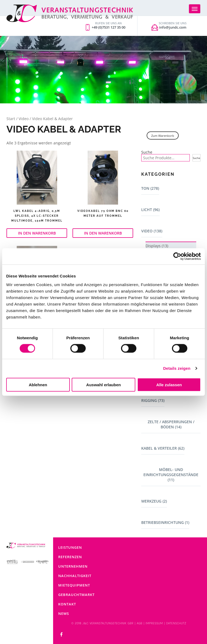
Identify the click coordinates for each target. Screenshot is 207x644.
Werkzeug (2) (154, 501)
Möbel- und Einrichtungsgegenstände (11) (171, 475)
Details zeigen (177, 368)
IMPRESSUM (154, 623)
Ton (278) (150, 188)
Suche (147, 152)
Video (24, 119)
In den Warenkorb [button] (37, 233)
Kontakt (67, 604)
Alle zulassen (169, 384)
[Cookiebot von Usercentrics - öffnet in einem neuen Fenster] (177, 256)
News (64, 614)
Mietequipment (74, 585)
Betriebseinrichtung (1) (165, 522)
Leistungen (70, 547)
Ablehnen (38, 384)
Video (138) (152, 231)
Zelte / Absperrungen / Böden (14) (171, 424)
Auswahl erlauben (103, 384)
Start (11, 119)
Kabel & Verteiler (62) (163, 448)
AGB (139, 623)
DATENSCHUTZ (176, 623)
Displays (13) (157, 246)
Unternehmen (73, 566)
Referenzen (70, 557)
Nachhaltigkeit (75, 576)
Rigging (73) (153, 400)
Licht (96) (150, 210)
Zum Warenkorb (163, 136)
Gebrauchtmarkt (76, 595)
